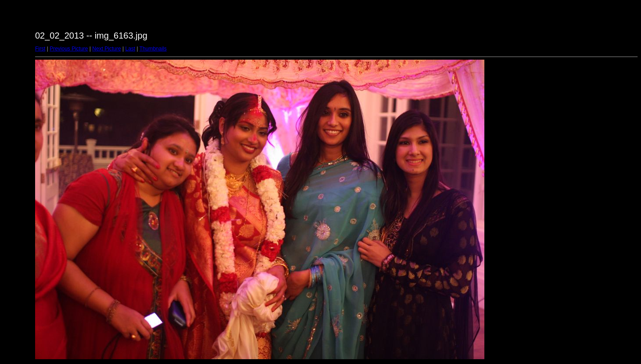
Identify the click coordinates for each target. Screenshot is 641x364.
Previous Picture (69, 49)
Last (130, 49)
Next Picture (106, 49)
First (40, 49)
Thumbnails (153, 49)
